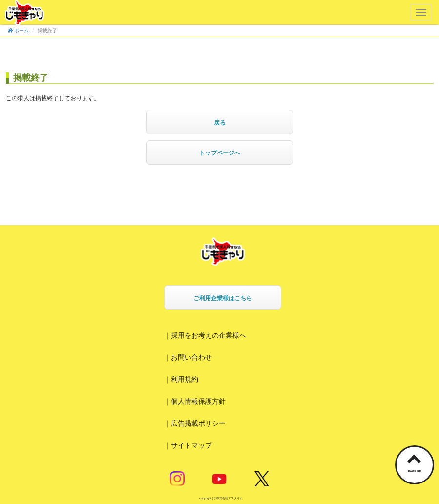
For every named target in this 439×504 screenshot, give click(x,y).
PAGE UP (415, 471)
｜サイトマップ (188, 445)
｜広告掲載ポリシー (195, 423)
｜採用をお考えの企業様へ (205, 335)
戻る (220, 123)
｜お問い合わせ (188, 357)
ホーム (18, 31)
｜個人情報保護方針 (195, 401)
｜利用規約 (181, 379)
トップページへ (220, 153)
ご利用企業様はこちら (223, 298)
